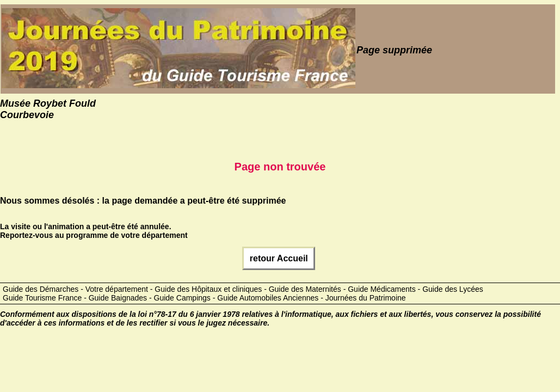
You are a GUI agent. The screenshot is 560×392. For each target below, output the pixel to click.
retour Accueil (279, 258)
